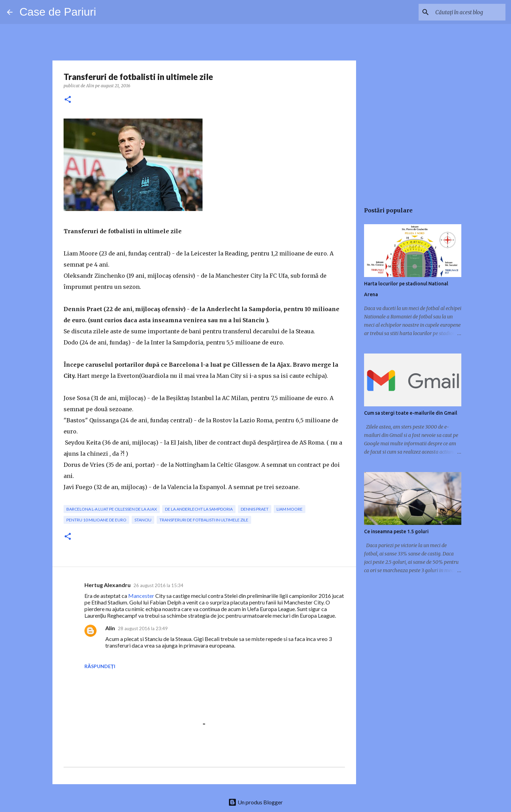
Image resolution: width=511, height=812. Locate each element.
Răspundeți (100, 666)
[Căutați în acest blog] (469, 12)
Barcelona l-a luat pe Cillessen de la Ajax (112, 509)
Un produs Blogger (255, 802)
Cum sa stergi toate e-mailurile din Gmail (411, 413)
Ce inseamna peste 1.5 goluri (396, 531)
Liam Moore (290, 509)
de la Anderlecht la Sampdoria (199, 509)
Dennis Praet (255, 509)
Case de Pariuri (58, 12)
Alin (110, 628)
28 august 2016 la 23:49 (143, 628)
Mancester (141, 596)
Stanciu (143, 520)
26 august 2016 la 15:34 (158, 585)
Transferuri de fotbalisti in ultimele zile (204, 520)
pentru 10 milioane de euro (96, 520)
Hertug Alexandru (108, 585)
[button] (68, 100)
